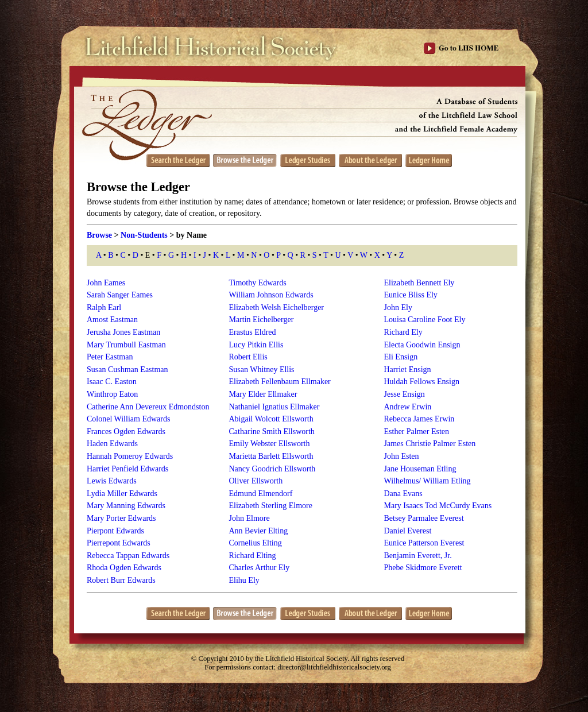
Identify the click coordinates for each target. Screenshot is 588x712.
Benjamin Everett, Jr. (418, 556)
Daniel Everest (408, 531)
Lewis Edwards (112, 481)
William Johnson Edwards (271, 295)
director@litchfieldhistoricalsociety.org (334, 667)
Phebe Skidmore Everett (423, 568)
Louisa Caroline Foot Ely (425, 320)
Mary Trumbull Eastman (126, 345)
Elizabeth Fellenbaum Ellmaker (280, 382)
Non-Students (144, 235)
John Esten (402, 456)
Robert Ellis (248, 357)
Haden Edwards (112, 444)
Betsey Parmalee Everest (424, 518)
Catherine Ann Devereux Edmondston (148, 407)
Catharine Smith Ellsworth (272, 432)
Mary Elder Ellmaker (263, 394)
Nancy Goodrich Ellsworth (272, 469)
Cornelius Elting (256, 543)
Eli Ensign (401, 357)
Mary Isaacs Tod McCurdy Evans (438, 506)
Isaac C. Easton (112, 382)
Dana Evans (403, 494)
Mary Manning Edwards (126, 506)
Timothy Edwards (258, 283)
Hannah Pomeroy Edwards (130, 456)
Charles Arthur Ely (260, 568)
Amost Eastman (112, 320)
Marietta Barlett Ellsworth (271, 456)
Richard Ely (403, 332)
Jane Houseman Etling (420, 469)
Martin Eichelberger (262, 320)
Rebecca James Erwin (419, 419)
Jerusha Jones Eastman (123, 332)
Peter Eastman (110, 357)
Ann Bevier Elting (259, 531)
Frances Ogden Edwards (126, 432)
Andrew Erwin (408, 407)
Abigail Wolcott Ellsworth (271, 419)
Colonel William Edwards (128, 419)
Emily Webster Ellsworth (270, 444)
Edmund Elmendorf (261, 494)
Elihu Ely (244, 580)
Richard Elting (253, 556)
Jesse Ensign (405, 394)
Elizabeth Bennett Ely (419, 283)
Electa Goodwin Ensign (422, 345)
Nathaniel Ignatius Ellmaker (274, 407)
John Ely (398, 307)
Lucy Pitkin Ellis (256, 345)
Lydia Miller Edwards (122, 494)
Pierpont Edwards (115, 531)
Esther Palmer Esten (417, 432)
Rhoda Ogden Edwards (124, 568)
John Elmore (249, 518)
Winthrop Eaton (112, 394)
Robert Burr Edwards (121, 580)
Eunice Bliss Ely (411, 295)
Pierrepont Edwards (119, 543)
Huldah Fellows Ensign (422, 382)
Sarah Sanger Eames (120, 295)
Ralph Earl (104, 307)
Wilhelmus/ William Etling (428, 481)
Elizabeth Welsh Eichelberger (277, 307)
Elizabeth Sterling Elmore (271, 506)
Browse (99, 235)
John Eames (106, 283)
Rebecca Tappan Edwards (128, 556)
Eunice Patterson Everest (424, 543)
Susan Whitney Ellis (262, 369)
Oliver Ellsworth (256, 481)
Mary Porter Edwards (121, 518)
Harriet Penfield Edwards (127, 469)
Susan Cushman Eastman (127, 369)
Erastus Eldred (253, 332)
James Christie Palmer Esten (430, 444)
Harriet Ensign (408, 369)
